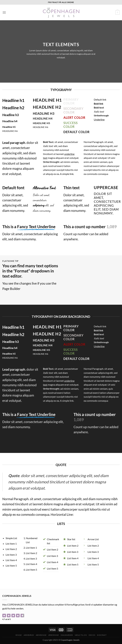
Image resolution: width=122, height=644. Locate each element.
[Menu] (4, 12)
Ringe (19, 635)
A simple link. (67, 174)
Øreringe (54, 635)
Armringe (41, 635)
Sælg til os (81, 635)
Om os (92, 635)
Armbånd (29, 635)
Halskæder (67, 635)
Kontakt (102, 635)
